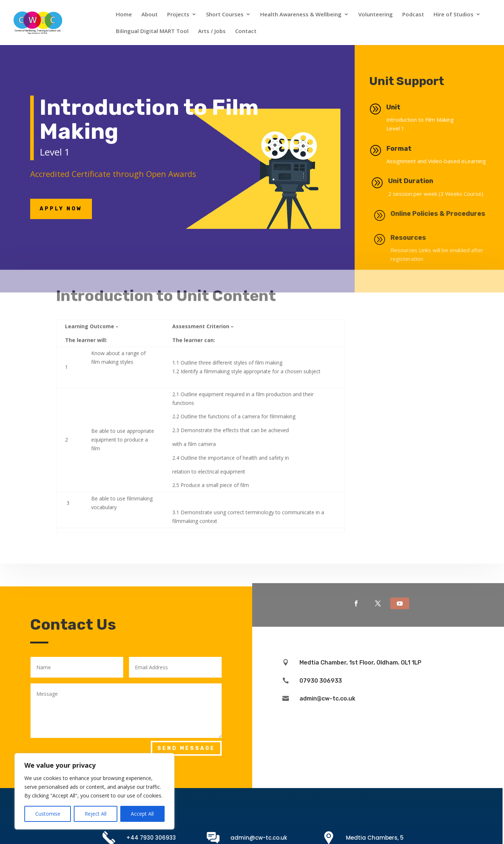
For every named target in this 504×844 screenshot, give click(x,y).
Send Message (186, 748)
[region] (94, 791)
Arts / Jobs (212, 31)
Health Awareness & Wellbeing (301, 15)
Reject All (96, 814)
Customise (48, 814)
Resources (421, 238)
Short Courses (225, 15)
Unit (399, 107)
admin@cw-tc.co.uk (259, 838)
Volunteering (376, 15)
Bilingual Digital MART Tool (152, 31)
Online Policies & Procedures (451, 214)
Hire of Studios (453, 15)
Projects (178, 15)
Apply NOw (61, 209)
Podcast (413, 15)
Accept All (142, 814)
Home (124, 15)
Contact (246, 31)
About (150, 15)
